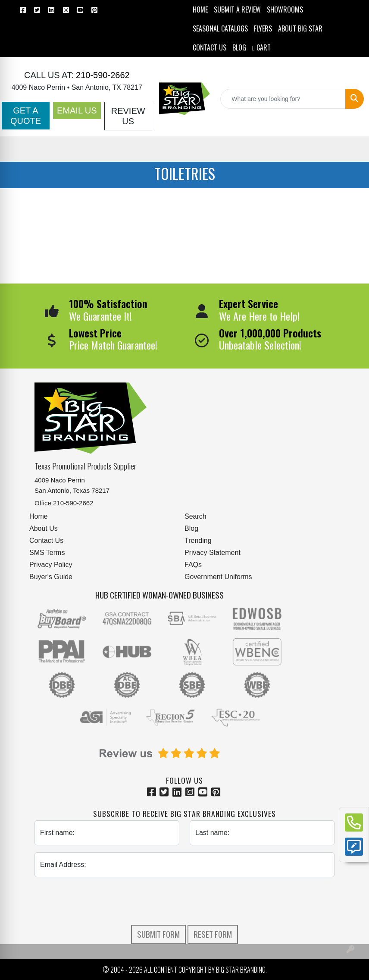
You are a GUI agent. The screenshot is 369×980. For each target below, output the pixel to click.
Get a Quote (26, 116)
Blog (191, 528)
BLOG (239, 47)
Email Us (77, 110)
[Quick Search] (283, 99)
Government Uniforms (218, 577)
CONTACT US (210, 47)
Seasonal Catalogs (220, 28)
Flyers (263, 28)
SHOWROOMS (285, 9)
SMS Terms (47, 553)
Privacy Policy (51, 565)
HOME (200, 9)
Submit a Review (237, 9)
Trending (198, 540)
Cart (261, 47)
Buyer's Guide (51, 577)
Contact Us (46, 540)
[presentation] (184, 901)
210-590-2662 (102, 75)
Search (195, 516)
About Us (44, 528)
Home (39, 516)
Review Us (128, 116)
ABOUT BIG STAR (300, 28)
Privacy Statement (213, 553)
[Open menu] (352, 149)
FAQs (193, 565)
